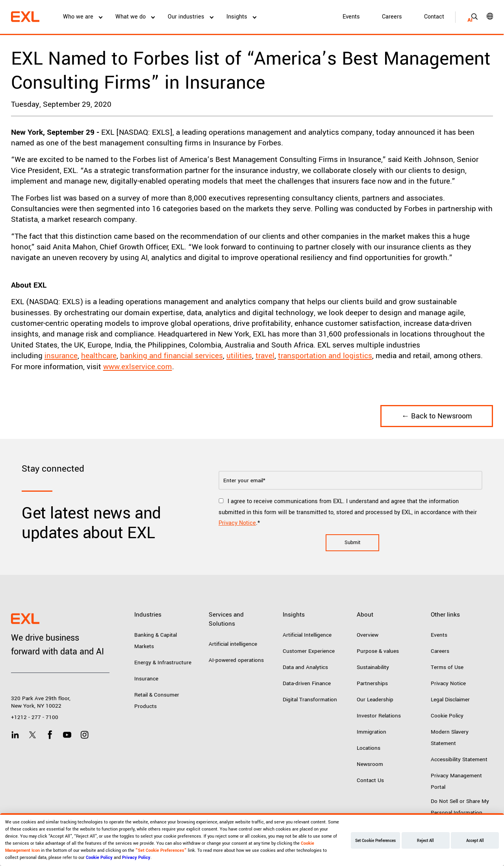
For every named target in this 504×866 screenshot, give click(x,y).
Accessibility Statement (459, 759)
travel (265, 356)
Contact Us (370, 780)
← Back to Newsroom (437, 416)
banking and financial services (171, 356)
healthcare (99, 356)
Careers (392, 17)
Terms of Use (447, 667)
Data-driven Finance (307, 683)
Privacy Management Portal (456, 781)
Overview (368, 635)
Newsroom (370, 764)
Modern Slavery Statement (450, 738)
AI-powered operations (236, 660)
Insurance (146, 679)
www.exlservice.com (138, 367)
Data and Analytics (305, 667)
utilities (239, 356)
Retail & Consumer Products (157, 701)
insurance (61, 356)
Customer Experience (309, 651)
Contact (434, 17)
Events (351, 17)
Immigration (372, 732)
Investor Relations (379, 716)
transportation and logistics (325, 356)
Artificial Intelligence (307, 635)
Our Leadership (375, 700)
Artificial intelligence (233, 644)
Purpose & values (378, 651)
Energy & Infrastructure (163, 663)
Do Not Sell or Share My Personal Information (460, 807)
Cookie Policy (447, 716)
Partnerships (372, 683)
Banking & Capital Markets (156, 641)
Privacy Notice (237, 523)
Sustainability (373, 667)
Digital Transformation (310, 700)
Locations (369, 748)
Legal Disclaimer (450, 700)
